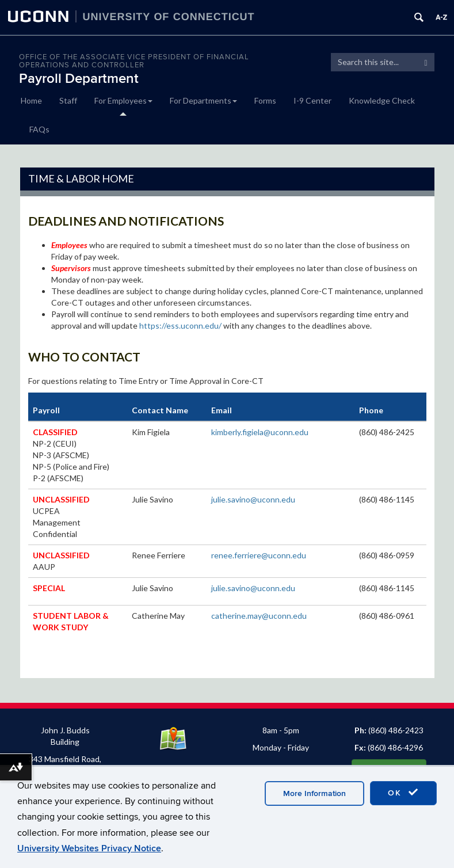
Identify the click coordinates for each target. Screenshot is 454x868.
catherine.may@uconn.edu (259, 616)
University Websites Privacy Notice (89, 848)
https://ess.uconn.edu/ (180, 325)
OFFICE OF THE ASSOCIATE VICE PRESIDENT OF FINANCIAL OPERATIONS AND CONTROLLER (134, 61)
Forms (265, 100)
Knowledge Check (382, 100)
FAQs (39, 129)
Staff (68, 100)
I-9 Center (312, 100)
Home (31, 100)
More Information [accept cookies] (314, 793)
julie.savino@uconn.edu (253, 499)
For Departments (203, 100)
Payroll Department (79, 79)
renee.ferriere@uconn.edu (259, 555)
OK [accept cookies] (403, 793)
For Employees (123, 100)
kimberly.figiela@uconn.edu (260, 432)
